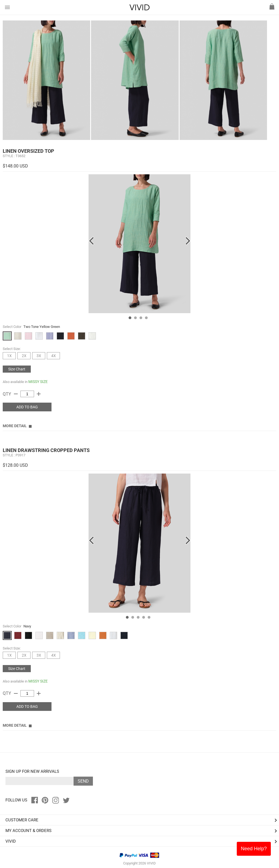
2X (24, 356)
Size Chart (17, 369)
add (39, 394)
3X (39, 356)
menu (7, 7)
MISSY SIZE (38, 382)
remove (16, 394)
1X (9, 356)
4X (54, 356)
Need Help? (254, 849)
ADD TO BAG (27, 407)
